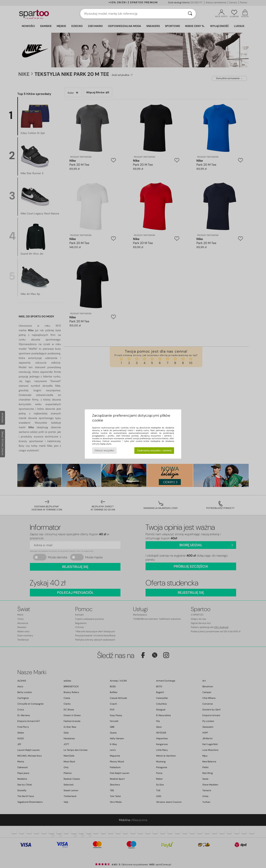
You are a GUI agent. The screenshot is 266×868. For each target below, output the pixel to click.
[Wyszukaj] (190, 14)
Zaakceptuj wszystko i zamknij (154, 450)
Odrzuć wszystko (104, 450)
